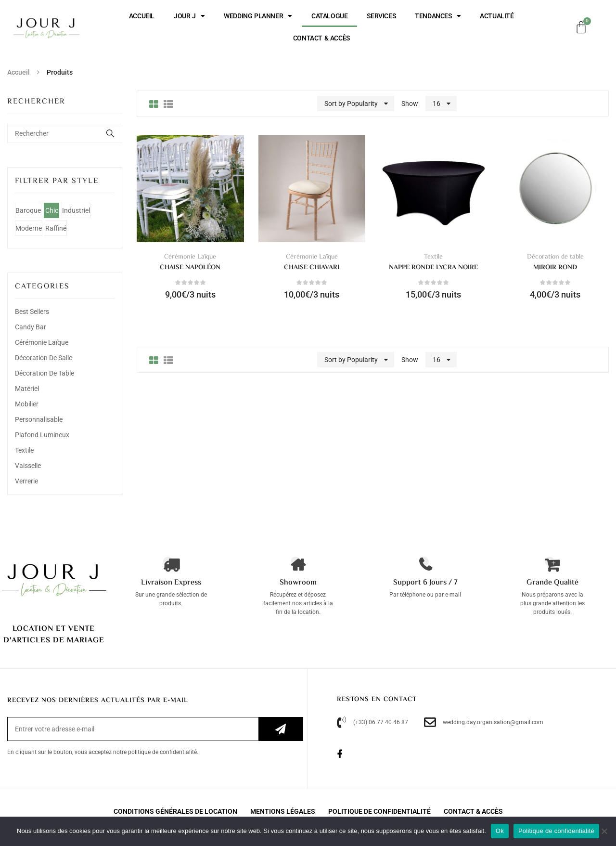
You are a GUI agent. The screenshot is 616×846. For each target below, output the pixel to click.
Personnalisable (39, 419)
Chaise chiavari (312, 268)
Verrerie (26, 481)
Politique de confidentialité (556, 831)
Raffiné (56, 228)
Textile (24, 450)
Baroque (28, 210)
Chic (52, 210)
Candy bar (31, 327)
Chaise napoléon (190, 268)
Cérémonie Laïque (42, 342)
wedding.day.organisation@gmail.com (484, 722)
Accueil (19, 72)
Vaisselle (28, 466)
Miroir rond (555, 268)
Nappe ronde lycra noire (433, 268)
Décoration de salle (44, 358)
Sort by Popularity (351, 104)
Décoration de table (45, 373)
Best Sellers (32, 312)
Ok (500, 831)
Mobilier (27, 404)
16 (436, 104)
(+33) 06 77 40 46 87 (372, 722)
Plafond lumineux (42, 435)
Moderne (29, 228)
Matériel (27, 389)
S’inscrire (281, 729)
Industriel (76, 210)
